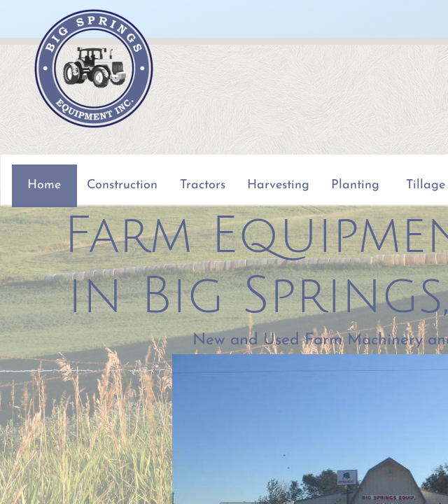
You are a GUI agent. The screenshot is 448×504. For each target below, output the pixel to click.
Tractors (203, 185)
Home (44, 185)
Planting (355, 185)
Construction (122, 185)
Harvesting (278, 185)
